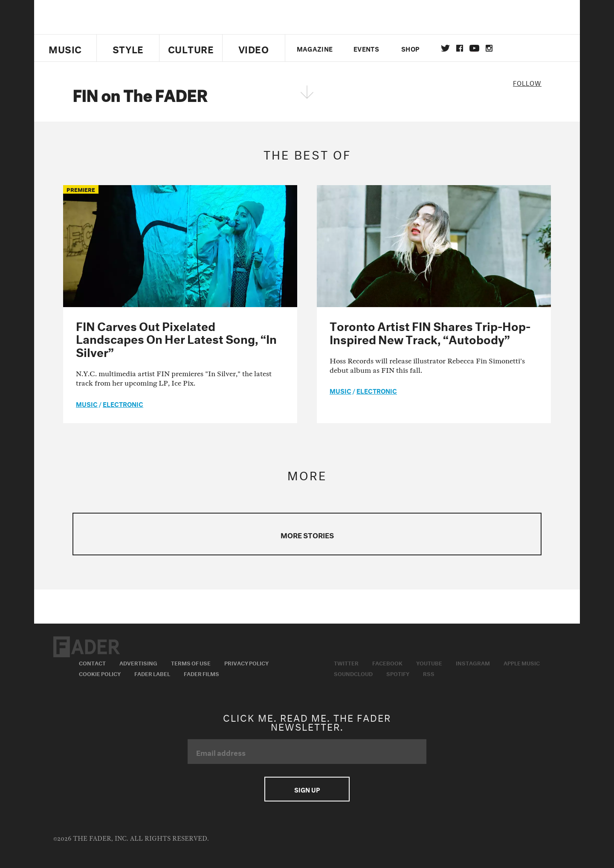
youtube (474, 48)
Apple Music (522, 662)
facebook (460, 48)
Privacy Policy (246, 662)
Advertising (138, 662)
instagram (489, 48)
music (87, 404)
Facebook (387, 662)
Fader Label (152, 673)
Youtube (429, 662)
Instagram (473, 662)
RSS (429, 673)
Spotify (398, 673)
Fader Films (201, 673)
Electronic (123, 404)
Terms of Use (191, 662)
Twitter (445, 48)
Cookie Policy (100, 673)
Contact (92, 662)
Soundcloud (353, 673)
